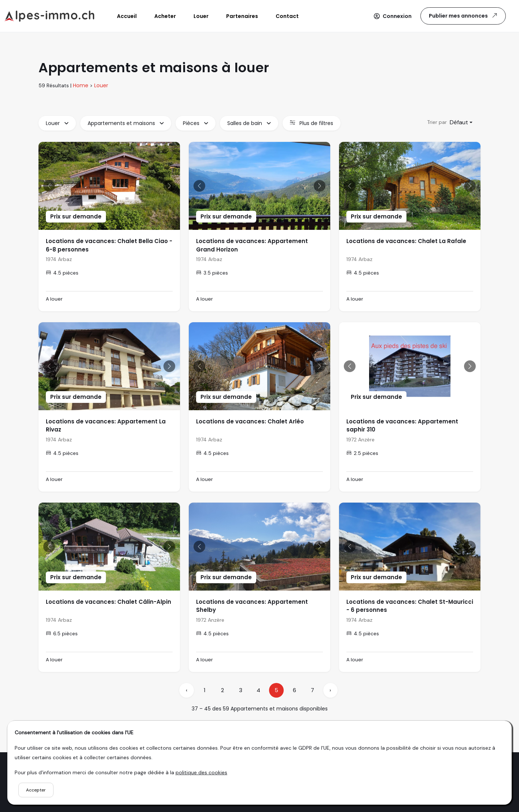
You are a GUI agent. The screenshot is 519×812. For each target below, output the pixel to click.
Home (81, 85)
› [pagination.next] (330, 690)
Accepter (36, 790)
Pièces (196, 123)
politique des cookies (201, 772)
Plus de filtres (312, 123)
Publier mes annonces (464, 16)
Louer (101, 85)
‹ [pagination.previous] (187, 690)
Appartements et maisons (126, 123)
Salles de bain (249, 123)
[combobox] (461, 122)
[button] (393, 16)
